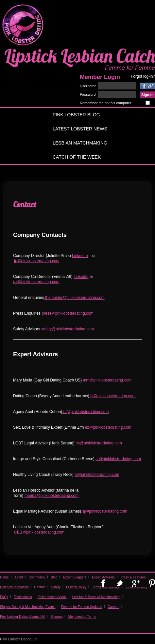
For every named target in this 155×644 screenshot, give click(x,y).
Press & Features (133, 577)
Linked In (80, 256)
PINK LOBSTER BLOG (76, 115)
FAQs (4, 597)
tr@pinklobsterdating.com (97, 475)
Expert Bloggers (75, 577)
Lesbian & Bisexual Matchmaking (96, 597)
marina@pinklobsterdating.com (52, 496)
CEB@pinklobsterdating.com (39, 532)
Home (4, 577)
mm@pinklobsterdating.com (107, 380)
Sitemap (57, 617)
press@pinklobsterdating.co (66, 313)
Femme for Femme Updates (82, 607)
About (19, 577)
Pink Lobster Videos (52, 597)
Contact (40, 587)
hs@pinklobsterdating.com (99, 443)
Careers (113, 607)
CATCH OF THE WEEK (77, 157)
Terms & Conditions (106, 587)
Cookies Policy (137, 587)
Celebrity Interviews (14, 587)
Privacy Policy (76, 587)
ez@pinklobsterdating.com (36, 282)
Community (37, 577)
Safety (56, 587)
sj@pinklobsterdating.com (105, 511)
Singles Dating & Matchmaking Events (28, 607)
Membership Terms (82, 617)
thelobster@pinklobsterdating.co (73, 298)
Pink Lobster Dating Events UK (22, 617)
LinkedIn (81, 277)
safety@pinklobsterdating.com (68, 329)
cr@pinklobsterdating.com (118, 459)
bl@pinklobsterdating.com (113, 396)
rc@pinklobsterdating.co (84, 412)
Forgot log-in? (143, 76)
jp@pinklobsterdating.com (37, 261)
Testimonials (23, 597)
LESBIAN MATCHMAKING (80, 143)
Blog (54, 577)
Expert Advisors (103, 577)
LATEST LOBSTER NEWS (80, 129)
